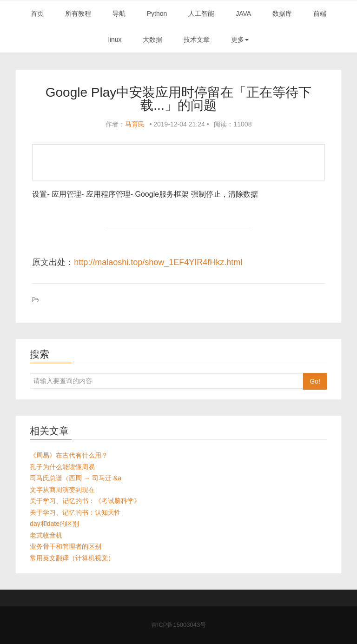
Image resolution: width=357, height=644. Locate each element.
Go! (315, 381)
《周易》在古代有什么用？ (69, 455)
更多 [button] (240, 40)
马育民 (135, 124)
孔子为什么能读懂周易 (62, 467)
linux (115, 40)
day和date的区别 (54, 524)
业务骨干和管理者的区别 (66, 546)
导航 (119, 13)
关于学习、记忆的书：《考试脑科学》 (85, 501)
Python (157, 13)
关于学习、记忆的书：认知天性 (75, 512)
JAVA (243, 13)
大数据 (152, 40)
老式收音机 (46, 535)
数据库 (282, 13)
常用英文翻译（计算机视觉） (72, 558)
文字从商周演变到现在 (62, 490)
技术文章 (197, 40)
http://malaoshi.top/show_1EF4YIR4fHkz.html (158, 262)
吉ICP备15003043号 (179, 625)
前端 (320, 13)
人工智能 (201, 13)
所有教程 (78, 13)
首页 (37, 13)
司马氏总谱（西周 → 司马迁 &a (76, 478)
